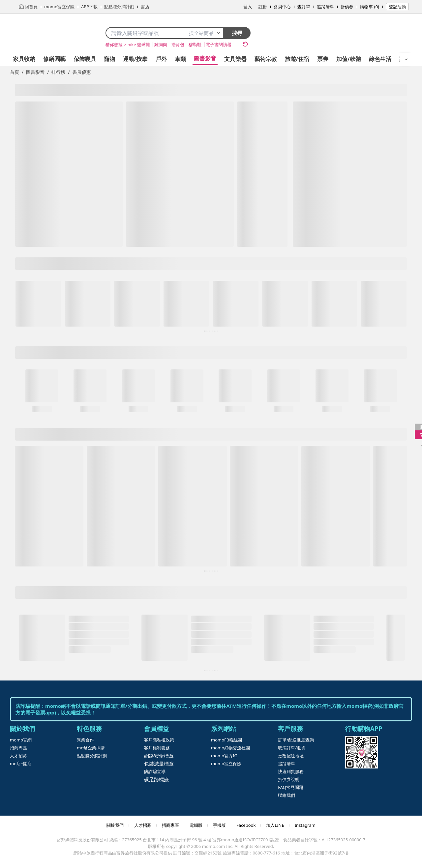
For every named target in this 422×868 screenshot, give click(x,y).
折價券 (347, 7)
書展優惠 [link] (82, 72)
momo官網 (21, 740)
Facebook (246, 825)
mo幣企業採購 (91, 748)
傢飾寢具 (85, 59)
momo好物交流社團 (230, 748)
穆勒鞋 (195, 44)
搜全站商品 (205, 33)
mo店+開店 (21, 764)
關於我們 (115, 825)
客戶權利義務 (157, 748)
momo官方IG (224, 756)
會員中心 (282, 7)
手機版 (219, 825)
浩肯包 (178, 44)
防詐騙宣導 (155, 771)
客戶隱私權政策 (159, 740)
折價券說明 (289, 779)
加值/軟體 (349, 59)
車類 (180, 59)
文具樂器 (235, 59)
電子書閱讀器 (219, 44)
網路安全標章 (159, 756)
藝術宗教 (266, 59)
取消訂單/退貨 (292, 748)
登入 (248, 7)
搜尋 (237, 33)
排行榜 (58, 72)
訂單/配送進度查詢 (296, 740)
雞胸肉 (161, 44)
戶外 (161, 59)
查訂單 (304, 7)
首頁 (15, 72)
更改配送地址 (291, 756)
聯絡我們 (286, 795)
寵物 (109, 59)
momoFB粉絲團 (226, 740)
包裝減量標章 (159, 764)
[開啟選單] (406, 59)
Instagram (305, 825)
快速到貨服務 (291, 771)
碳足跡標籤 (156, 779)
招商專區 (18, 748)
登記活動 (397, 7)
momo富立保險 (226, 764)
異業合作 (85, 740)
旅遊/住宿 (297, 59)
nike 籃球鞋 (139, 44)
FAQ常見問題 (291, 787)
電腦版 (196, 825)
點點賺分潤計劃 (92, 756)
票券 (323, 59)
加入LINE (275, 825)
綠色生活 (380, 59)
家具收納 (24, 59)
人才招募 (18, 756)
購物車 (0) (370, 7)
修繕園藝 (54, 59)
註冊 (263, 7)
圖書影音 (205, 58)
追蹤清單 (325, 7)
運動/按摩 (135, 59)
